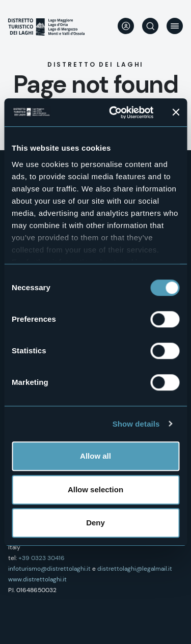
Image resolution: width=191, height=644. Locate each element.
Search (150, 26)
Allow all (95, 456)
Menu (175, 26)
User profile (126, 26)
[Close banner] (176, 113)
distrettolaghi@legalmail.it (135, 569)
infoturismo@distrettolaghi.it (49, 569)
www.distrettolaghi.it (37, 579)
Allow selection (95, 489)
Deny (95, 523)
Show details (136, 424)
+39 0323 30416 (42, 558)
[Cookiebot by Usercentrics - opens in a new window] (114, 113)
